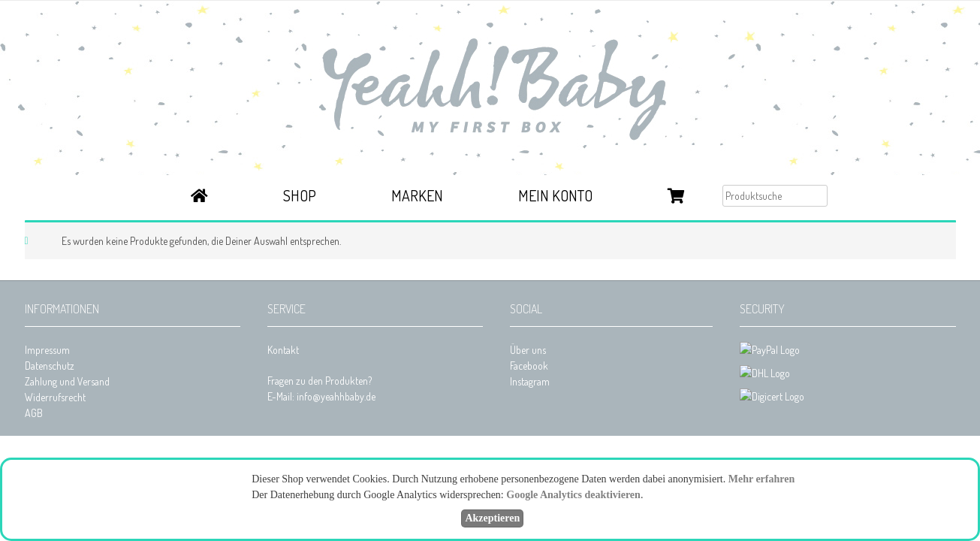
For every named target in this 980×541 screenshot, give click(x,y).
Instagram (530, 381)
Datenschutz (50, 366)
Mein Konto (555, 195)
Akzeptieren (492, 518)
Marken (417, 195)
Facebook (529, 366)
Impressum (47, 350)
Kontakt (283, 350)
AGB (34, 413)
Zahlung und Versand (67, 381)
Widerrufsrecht (55, 397)
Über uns (528, 350)
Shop (300, 195)
